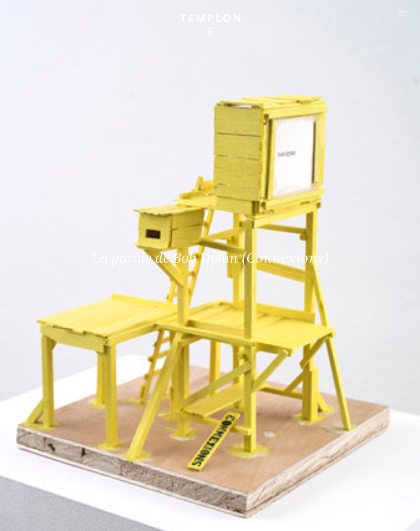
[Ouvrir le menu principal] (402, 13)
